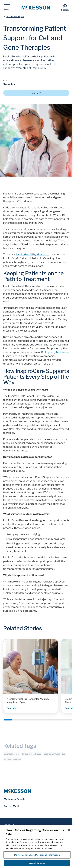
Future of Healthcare (32, 755)
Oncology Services (12, 760)
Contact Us (9, 824)
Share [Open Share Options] (36, 93)
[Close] (69, 830)
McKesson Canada (15, 799)
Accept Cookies (37, 863)
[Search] (65, 8)
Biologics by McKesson (55, 352)
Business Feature (12, 755)
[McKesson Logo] (36, 791)
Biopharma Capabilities (54, 755)
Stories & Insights (15, 16)
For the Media (12, 806)
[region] (37, 847)
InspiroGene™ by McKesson (32, 255)
